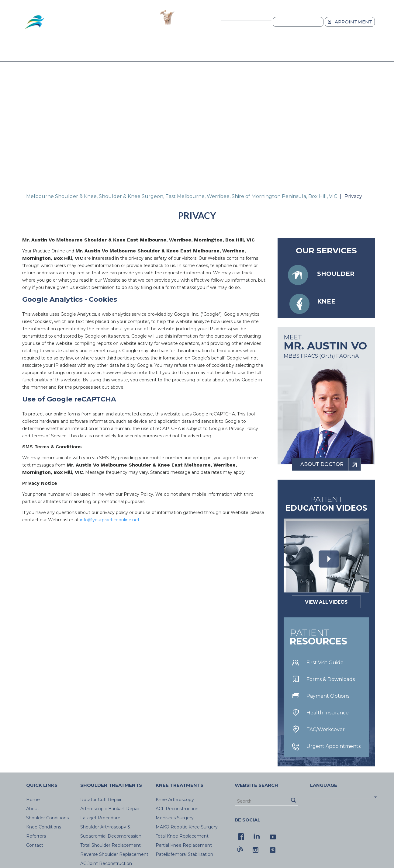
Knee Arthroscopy (175, 800)
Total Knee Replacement (182, 836)
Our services (326, 251)
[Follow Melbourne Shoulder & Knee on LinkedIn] (256, 836)
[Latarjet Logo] (166, 21)
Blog (273, 53)
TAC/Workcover (326, 729)
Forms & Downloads (331, 679)
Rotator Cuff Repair (101, 800)
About (55, 53)
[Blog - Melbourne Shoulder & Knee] (240, 849)
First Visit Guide (325, 663)
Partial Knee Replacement (184, 845)
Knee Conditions (177, 53)
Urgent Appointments (334, 746)
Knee (326, 301)
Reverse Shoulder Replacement (114, 854)
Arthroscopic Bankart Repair (110, 809)
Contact (313, 53)
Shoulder (336, 274)
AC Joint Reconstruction (106, 863)
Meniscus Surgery (175, 818)
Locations (302, 22)
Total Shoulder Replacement (111, 845)
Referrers (231, 53)
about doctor (330, 464)
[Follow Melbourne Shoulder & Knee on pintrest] (272, 849)
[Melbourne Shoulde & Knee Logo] (80, 21)
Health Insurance (328, 713)
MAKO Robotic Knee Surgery (187, 827)
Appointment (354, 22)
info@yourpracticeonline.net (110, 520)
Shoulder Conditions (108, 53)
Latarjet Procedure (100, 818)
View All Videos (326, 602)
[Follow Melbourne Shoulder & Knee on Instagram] (256, 849)
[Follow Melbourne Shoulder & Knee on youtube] (272, 836)
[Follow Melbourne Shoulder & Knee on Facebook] (240, 836)
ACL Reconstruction (177, 809)
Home (30, 53)
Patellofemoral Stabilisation (184, 854)
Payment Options (328, 696)
